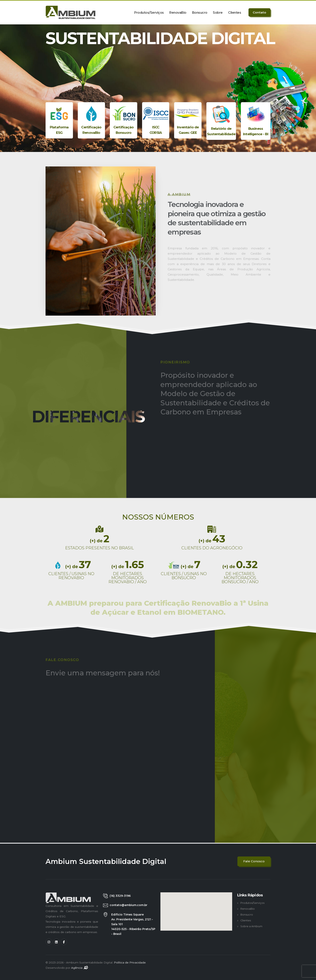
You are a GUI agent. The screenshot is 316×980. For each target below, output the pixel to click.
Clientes (235, 13)
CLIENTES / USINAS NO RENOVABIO (71, 576)
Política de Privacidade (130, 962)
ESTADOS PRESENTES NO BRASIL (99, 548)
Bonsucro (200, 13)
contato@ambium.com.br (128, 905)
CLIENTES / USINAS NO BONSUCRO (184, 576)
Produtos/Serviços (149, 13)
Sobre (218, 13)
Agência (80, 968)
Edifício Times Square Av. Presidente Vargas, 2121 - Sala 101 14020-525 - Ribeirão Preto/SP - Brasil (133, 924)
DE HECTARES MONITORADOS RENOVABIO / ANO (128, 578)
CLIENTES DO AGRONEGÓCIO (212, 548)
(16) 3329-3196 (120, 896)
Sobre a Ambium (251, 926)
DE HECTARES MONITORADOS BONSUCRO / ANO (240, 578)
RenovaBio (178, 13)
